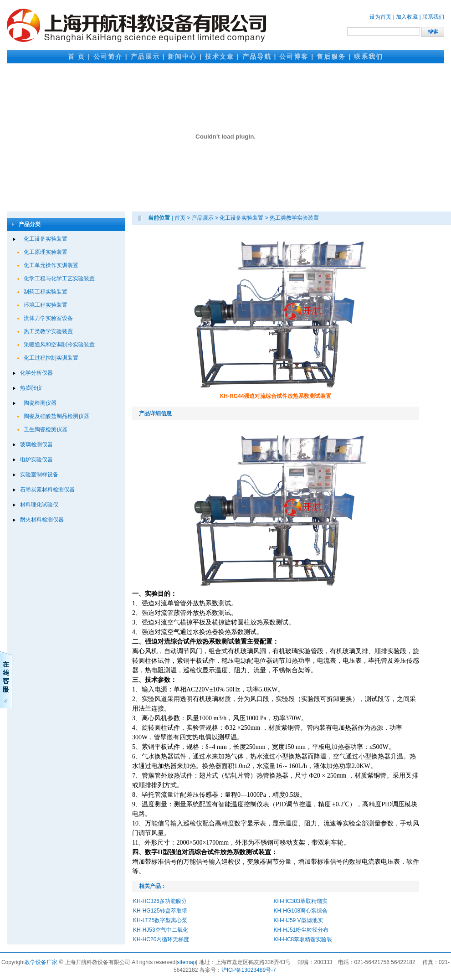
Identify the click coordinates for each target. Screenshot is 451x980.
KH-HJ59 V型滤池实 (298, 920)
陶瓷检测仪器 (40, 403)
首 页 (77, 57)
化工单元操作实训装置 (51, 265)
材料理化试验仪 (39, 505)
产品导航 (257, 57)
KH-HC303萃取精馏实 (301, 901)
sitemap (186, 962)
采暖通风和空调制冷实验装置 (59, 345)
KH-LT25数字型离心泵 (160, 920)
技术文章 (220, 57)
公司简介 (108, 57)
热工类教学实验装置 (48, 331)
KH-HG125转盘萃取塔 (160, 911)
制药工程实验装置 (46, 292)
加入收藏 (407, 17)
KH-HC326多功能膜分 (160, 901)
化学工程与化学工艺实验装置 (59, 279)
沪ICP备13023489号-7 (249, 970)
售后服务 (331, 57)
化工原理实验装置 (46, 252)
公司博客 (294, 57)
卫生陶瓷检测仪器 (46, 429)
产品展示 (145, 57)
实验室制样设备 (39, 475)
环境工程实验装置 (46, 305)
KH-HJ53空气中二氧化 (161, 930)
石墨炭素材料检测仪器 (47, 490)
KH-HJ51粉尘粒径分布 (301, 930)
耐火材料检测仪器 (42, 520)
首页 (180, 218)
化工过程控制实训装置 (51, 358)
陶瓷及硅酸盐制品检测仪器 (56, 416)
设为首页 (380, 17)
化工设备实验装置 (46, 239)
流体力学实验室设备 (48, 318)
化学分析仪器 (36, 373)
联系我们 (433, 17)
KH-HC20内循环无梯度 (161, 939)
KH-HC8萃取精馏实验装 (303, 939)
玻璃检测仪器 (36, 444)
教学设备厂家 (41, 962)
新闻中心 (182, 57)
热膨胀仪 (31, 388)
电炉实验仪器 (36, 459)
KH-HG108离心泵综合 (301, 911)
